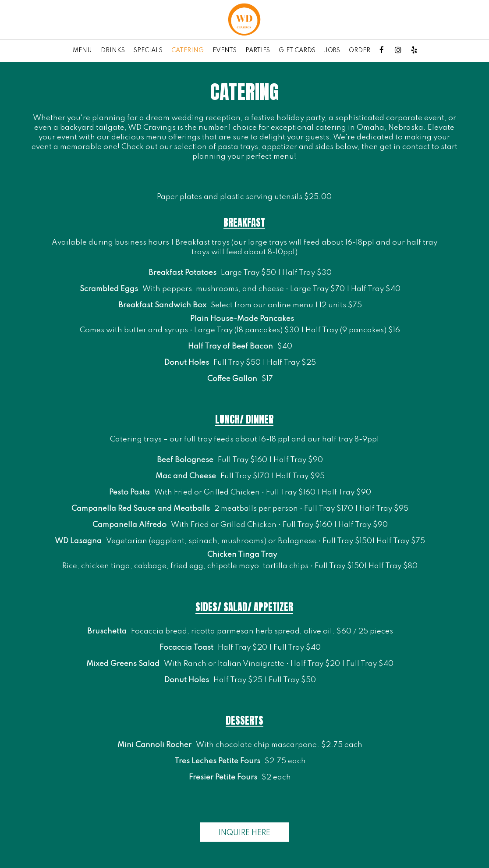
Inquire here (235, 835)
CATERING (188, 50)
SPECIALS (148, 50)
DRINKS (113, 50)
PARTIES (258, 50)
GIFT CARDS (297, 50)
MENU (82, 50)
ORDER (360, 50)
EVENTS (225, 50)
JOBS (332, 50)
